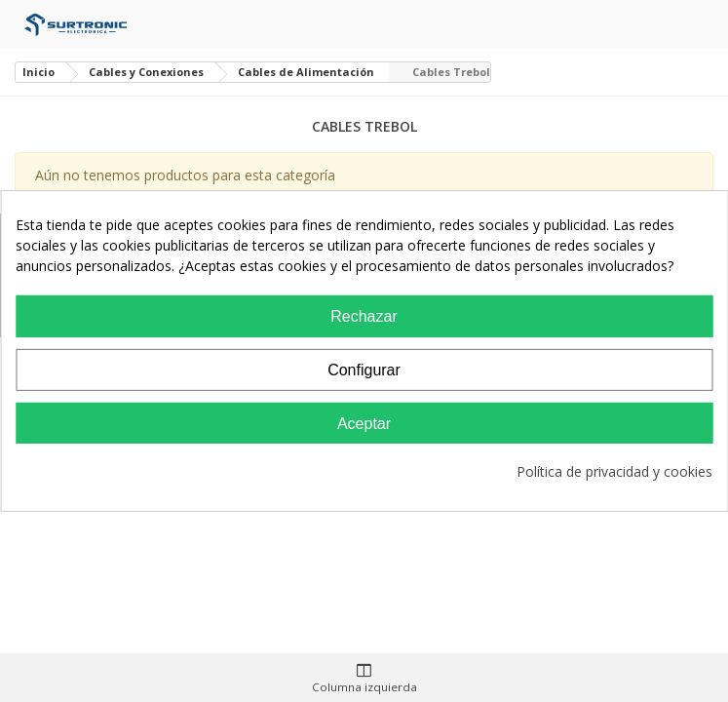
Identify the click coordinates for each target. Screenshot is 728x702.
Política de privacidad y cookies (614, 471)
